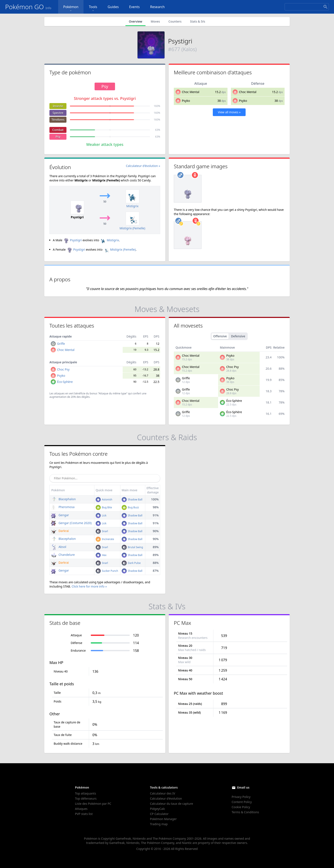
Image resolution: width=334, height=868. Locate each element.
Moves (155, 21)
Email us (243, 787)
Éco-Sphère (65, 382)
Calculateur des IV (163, 793)
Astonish (104, 499)
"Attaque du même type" (113, 393)
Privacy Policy (241, 797)
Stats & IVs (198, 21)
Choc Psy (63, 369)
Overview (136, 21)
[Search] (307, 7)
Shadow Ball (132, 499)
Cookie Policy (241, 807)
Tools (93, 9)
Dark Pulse (131, 563)
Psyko (186, 101)
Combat (58, 130)
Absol (59, 547)
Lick (101, 515)
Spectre (58, 113)
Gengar (60, 515)
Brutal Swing (132, 547)
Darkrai (60, 531)
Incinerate (105, 539)
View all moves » (229, 112)
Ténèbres (58, 120)
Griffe (61, 344)
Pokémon (71, 9)
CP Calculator (159, 814)
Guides (113, 7)
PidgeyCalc (158, 809)
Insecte (58, 106)
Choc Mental (191, 92)
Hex (101, 555)
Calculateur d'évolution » (143, 166)
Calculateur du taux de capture (171, 804)
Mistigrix (109, 240)
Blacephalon (63, 499)
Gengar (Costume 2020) (71, 523)
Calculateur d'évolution (166, 798)
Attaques (81, 809)
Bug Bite (104, 507)
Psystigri (72, 240)
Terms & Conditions (245, 812)
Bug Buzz (130, 507)
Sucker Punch (107, 571)
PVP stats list (84, 814)
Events (134, 7)
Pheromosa (63, 507)
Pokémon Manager (163, 819)
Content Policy (242, 802)
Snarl (102, 531)
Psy (58, 137)
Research (158, 7)
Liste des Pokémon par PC (93, 804)
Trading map (159, 824)
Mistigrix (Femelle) (119, 249)
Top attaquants (86, 793)
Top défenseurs (86, 798)
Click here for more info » (89, 586)
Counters (175, 21)
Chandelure (63, 555)
